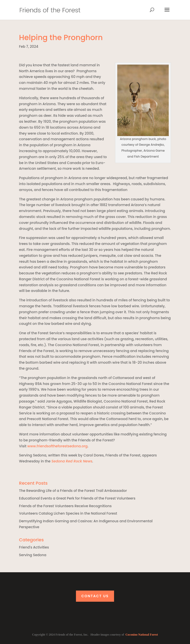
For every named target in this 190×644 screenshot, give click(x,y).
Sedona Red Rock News (72, 461)
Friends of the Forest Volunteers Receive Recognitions (65, 506)
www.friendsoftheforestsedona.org (57, 446)
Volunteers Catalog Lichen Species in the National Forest (68, 513)
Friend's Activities (34, 547)
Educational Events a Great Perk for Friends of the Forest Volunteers (77, 498)
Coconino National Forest (142, 635)
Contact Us (95, 596)
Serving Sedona (33, 555)
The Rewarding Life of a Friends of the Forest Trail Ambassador (73, 491)
